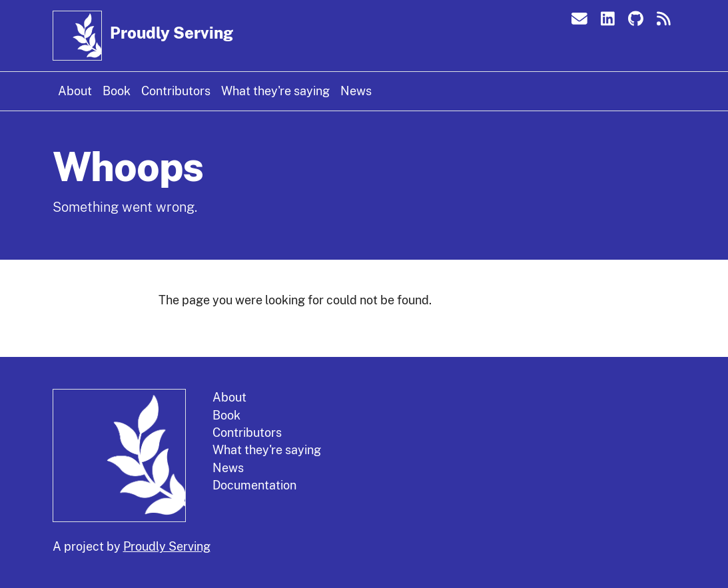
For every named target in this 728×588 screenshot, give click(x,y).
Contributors (176, 91)
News (356, 91)
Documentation (254, 485)
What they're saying (275, 91)
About (75, 91)
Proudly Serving (172, 33)
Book (117, 91)
